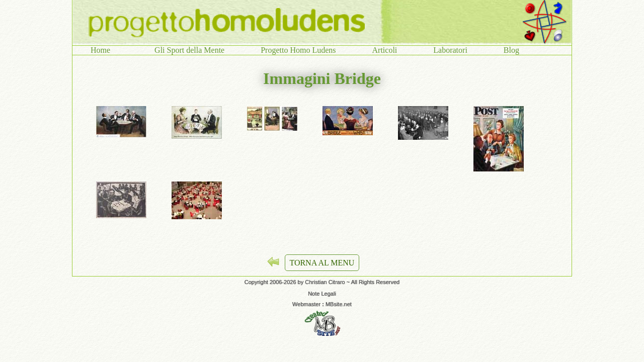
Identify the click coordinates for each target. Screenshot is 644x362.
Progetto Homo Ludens (298, 50)
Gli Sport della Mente (189, 50)
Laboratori (450, 50)
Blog (511, 50)
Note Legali (322, 294)
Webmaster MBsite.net (322, 304)
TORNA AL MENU (322, 263)
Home (104, 50)
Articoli (385, 50)
